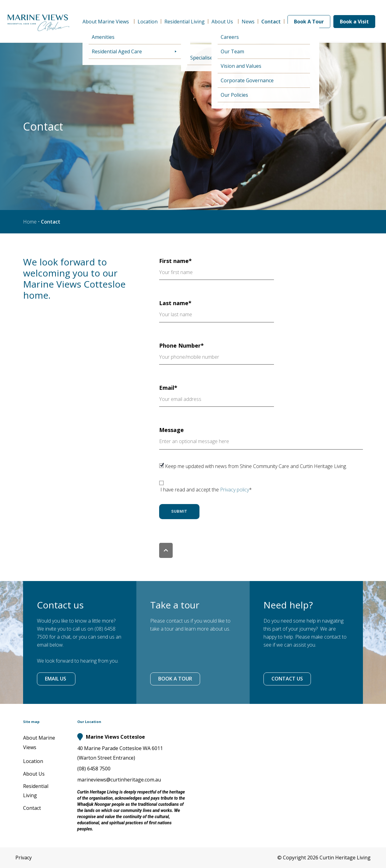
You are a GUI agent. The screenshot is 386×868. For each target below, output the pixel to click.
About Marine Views (107, 21)
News (248, 21)
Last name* (217, 311)
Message (261, 439)
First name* (217, 268)
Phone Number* (217, 353)
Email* (217, 395)
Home (30, 222)
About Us (223, 21)
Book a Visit (354, 22)
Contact (271, 21)
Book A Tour (309, 22)
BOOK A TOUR (175, 679)
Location (148, 21)
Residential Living (185, 21)
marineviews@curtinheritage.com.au (119, 780)
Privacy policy (235, 490)
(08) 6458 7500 (94, 769)
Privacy (24, 858)
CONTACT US (287, 679)
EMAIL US (56, 679)
